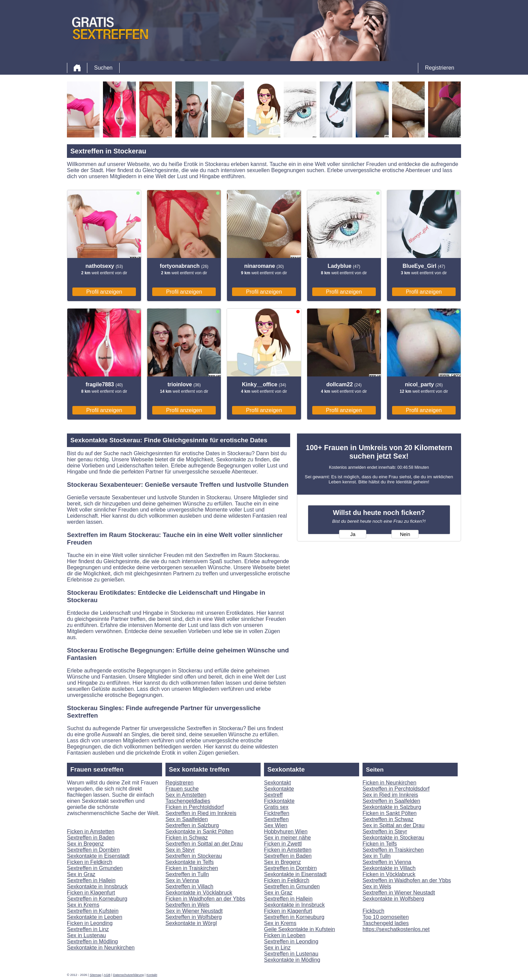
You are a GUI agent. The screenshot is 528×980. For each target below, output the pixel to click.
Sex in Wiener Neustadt (194, 911)
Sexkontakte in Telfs (190, 862)
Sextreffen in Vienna (387, 862)
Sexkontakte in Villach (389, 868)
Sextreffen (276, 819)
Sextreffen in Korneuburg (97, 899)
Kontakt (152, 975)
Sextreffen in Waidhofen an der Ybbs (407, 880)
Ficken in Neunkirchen (389, 783)
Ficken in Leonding (90, 923)
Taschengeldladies (188, 801)
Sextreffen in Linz (88, 929)
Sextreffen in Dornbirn (93, 850)
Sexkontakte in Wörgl (191, 923)
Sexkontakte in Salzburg (392, 807)
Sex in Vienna (182, 880)
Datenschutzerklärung (129, 975)
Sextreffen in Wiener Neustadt (399, 893)
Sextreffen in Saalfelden (391, 801)
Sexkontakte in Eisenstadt (98, 856)
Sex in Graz (81, 874)
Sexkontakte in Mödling (292, 960)
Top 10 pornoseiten (386, 917)
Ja (353, 534)
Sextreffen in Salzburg (192, 825)
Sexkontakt (277, 783)
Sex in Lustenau (86, 935)
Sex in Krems (83, 905)
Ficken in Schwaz (187, 838)
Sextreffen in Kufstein (93, 911)
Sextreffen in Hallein (91, 880)
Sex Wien (276, 825)
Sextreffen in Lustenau (291, 954)
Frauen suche (182, 789)
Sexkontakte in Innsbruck (97, 886)
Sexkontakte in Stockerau (393, 838)
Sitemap (95, 975)
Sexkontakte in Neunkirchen (101, 948)
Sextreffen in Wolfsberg (194, 917)
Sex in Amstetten (186, 795)
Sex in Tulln (377, 856)
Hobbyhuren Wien (286, 831)
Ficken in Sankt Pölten (390, 813)
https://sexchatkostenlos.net (396, 929)
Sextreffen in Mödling (92, 941)
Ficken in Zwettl (283, 844)
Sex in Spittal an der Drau (393, 825)
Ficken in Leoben (285, 935)
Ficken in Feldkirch (90, 862)
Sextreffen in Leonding (291, 941)
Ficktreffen (277, 813)
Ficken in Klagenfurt (91, 893)
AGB (107, 975)
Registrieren (440, 68)
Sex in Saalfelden (187, 819)
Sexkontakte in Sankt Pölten (199, 831)
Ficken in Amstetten (91, 831)
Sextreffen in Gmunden (95, 868)
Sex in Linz (277, 948)
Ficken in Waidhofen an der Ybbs (205, 899)
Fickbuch (373, 911)
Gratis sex (276, 807)
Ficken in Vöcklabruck (389, 874)
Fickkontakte (279, 801)
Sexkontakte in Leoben (95, 917)
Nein (405, 534)
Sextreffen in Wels (187, 905)
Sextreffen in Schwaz (388, 819)
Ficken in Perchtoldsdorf (195, 807)
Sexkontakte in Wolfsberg (393, 899)
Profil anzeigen (104, 292)
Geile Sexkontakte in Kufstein (300, 929)
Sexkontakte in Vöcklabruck (199, 893)
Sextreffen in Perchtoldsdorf (396, 789)
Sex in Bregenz (85, 844)
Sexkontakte (279, 789)
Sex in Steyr (180, 850)
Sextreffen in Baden (91, 838)
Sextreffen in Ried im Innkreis (201, 813)
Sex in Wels (377, 886)
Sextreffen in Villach (189, 886)
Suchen (103, 68)
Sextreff (273, 795)
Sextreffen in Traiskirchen (393, 850)
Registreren (180, 783)
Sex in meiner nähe (287, 838)
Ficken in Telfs (380, 844)
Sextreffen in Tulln (187, 874)
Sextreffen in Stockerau (194, 856)
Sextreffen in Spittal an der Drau (204, 844)
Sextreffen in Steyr (385, 831)
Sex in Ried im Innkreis (390, 795)
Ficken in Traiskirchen (192, 868)
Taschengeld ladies (386, 923)
